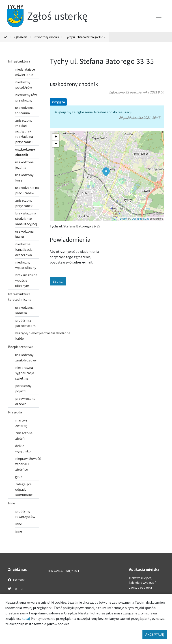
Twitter (16, 589)
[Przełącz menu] (159, 16)
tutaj (26, 618)
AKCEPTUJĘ (155, 634)
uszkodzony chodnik (46, 37)
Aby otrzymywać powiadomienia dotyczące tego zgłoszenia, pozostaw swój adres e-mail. (74, 257)
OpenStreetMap (141, 219)
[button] (106, 172)
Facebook (17, 580)
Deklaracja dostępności (64, 571)
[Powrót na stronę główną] (6, 37)
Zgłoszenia (20, 37)
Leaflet (124, 219)
